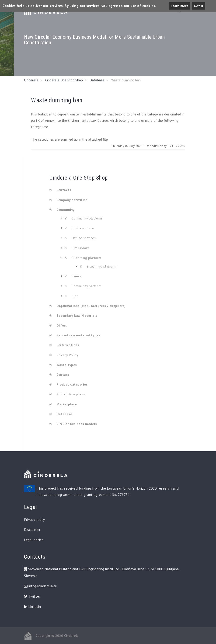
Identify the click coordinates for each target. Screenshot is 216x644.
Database (97, 80)
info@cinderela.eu (43, 586)
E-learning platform (87, 258)
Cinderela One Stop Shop (64, 80)
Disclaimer (32, 529)
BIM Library (80, 248)
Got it (199, 6)
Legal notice (34, 540)
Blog (75, 296)
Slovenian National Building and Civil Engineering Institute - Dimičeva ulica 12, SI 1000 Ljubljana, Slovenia (102, 572)
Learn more (179, 6)
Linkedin (32, 606)
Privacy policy (34, 519)
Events (76, 276)
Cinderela (31, 80)
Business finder (83, 228)
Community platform (86, 218)
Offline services (83, 238)
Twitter (32, 596)
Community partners (86, 286)
